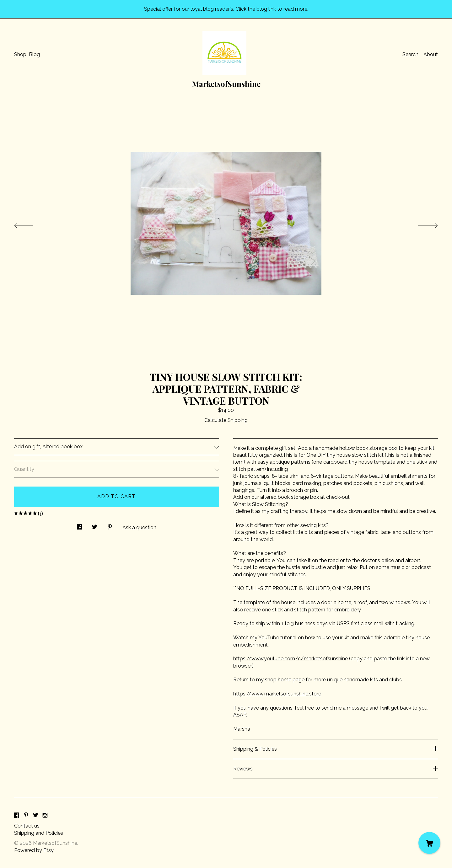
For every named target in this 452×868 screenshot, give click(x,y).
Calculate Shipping (226, 420)
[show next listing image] (422, 224)
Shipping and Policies (39, 833)
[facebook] (17, 815)
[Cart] (429, 843)
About (431, 54)
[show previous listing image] (30, 224)
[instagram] (45, 815)
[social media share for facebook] (79, 525)
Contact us (27, 826)
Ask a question (139, 527)
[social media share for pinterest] (110, 525)
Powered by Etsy (34, 850)
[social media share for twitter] (95, 525)
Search (410, 54)
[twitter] (36, 815)
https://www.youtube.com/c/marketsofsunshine (291, 659)
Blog (34, 54)
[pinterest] (26, 815)
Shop (20, 54)
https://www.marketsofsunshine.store (277, 694)
